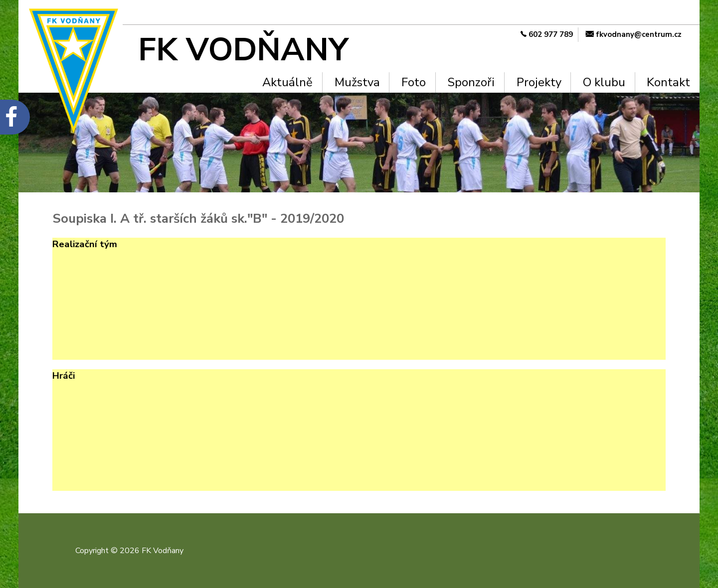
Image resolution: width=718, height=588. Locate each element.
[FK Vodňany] (262, 50)
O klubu (604, 82)
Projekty (539, 82)
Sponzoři (471, 82)
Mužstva (357, 82)
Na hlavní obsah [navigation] (4, 16)
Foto (414, 82)
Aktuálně (287, 82)
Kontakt (668, 82)
